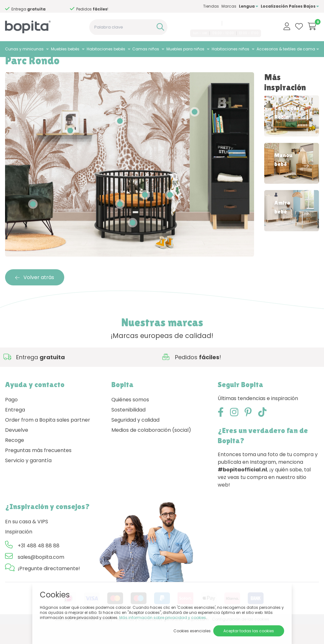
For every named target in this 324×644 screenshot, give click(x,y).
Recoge (15, 459)
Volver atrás (35, 297)
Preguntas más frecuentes (38, 470)
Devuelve (17, 449)
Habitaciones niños (231, 49)
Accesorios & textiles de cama (286, 49)
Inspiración (35, 65)
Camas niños (146, 49)
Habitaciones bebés (106, 49)
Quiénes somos (130, 419)
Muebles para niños (185, 49)
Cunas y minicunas (24, 49)
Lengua (249, 6)
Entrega (15, 429)
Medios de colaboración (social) (151, 449)
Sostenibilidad (128, 429)
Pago (11, 419)
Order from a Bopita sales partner (48, 439)
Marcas (229, 6)
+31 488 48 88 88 (203, 23)
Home (11, 65)
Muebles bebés (65, 49)
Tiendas (211, 6)
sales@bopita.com (243, 23)
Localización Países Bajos (290, 6)
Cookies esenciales (192, 631)
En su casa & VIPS (27, 541)
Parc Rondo (65, 65)
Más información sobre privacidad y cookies (163, 618)
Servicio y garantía (28, 480)
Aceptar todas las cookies (249, 631)
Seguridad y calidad (135, 439)
